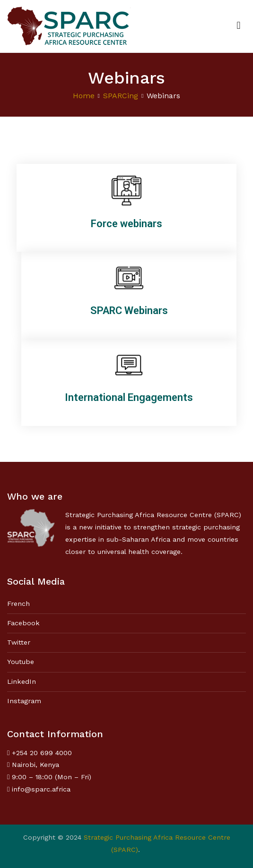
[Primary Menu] (239, 26)
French (18, 604)
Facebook (23, 623)
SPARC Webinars (129, 311)
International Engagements (129, 397)
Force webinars (126, 224)
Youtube (21, 662)
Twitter (19, 642)
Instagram (24, 701)
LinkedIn (22, 681)
